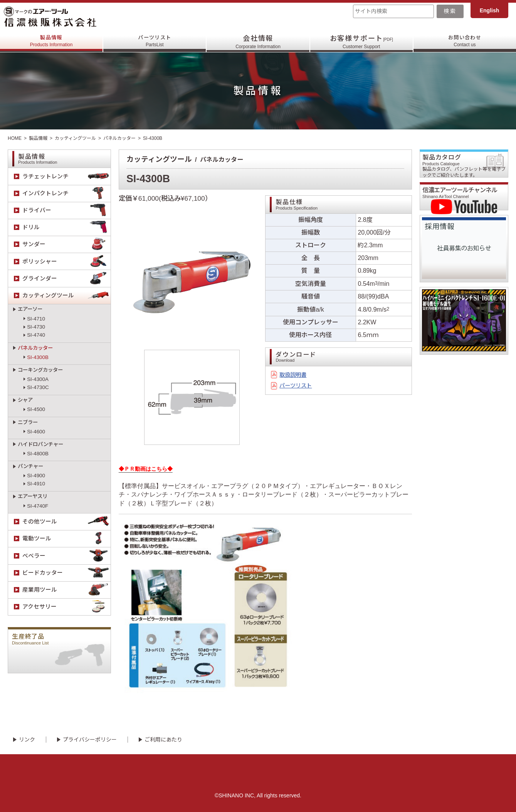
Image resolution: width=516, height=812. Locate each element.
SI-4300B (38, 357)
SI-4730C (38, 387)
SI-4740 (36, 335)
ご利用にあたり (163, 740)
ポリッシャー (66, 261)
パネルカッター (119, 138)
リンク (27, 740)
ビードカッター (66, 573)
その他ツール (66, 522)
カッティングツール (75, 138)
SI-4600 (36, 432)
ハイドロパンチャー (40, 444)
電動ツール (66, 539)
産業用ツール (66, 590)
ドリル (66, 227)
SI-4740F (38, 506)
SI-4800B (38, 454)
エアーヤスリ (33, 496)
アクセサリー (66, 607)
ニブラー (28, 422)
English (490, 10)
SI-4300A (38, 379)
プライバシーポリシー (90, 740)
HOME (15, 138)
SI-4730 (36, 327)
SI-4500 (36, 409)
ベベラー (66, 556)
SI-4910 (36, 484)
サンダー (66, 244)
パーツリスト (155, 42)
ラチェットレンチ (66, 176)
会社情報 (258, 42)
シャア (25, 400)
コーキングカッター (40, 370)
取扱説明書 (295, 375)
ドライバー (66, 211)
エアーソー (30, 309)
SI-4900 (36, 476)
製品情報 (51, 42)
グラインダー (66, 278)
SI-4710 (36, 319)
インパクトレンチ (66, 194)
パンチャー (30, 466)
